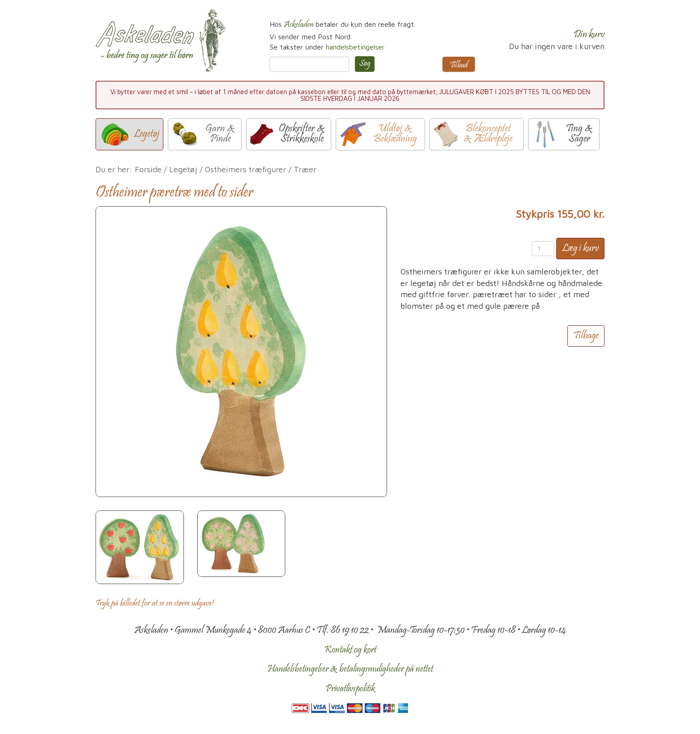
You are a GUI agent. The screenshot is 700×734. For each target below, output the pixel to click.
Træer (305, 169)
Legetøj (183, 169)
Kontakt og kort (350, 650)
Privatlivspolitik (350, 689)
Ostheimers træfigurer (246, 169)
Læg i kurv (580, 249)
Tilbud (459, 66)
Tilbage (586, 336)
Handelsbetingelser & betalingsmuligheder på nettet (350, 669)
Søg (365, 64)
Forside (148, 169)
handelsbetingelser (355, 47)
